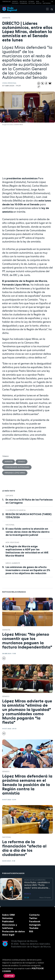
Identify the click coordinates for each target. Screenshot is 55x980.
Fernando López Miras (15, 473)
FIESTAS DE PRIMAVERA (23, 2)
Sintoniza (7, 918)
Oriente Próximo (15, 2)
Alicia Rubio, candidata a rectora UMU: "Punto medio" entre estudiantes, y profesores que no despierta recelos (37, 885)
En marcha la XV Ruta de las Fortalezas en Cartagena (29, 501)
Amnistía (6, 18)
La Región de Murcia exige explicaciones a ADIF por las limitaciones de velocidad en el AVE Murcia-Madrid (27, 551)
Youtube (34, 928)
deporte (9, 496)
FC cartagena (46, 2)
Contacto (34, 915)
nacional (10, 525)
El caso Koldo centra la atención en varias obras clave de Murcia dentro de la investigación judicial (28, 532)
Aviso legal (8, 935)
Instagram (35, 925)
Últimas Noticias (32, 2)
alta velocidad (12, 542)
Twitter (33, 918)
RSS (31, 931)
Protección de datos (13, 931)
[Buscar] (51, 9)
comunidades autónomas (17, 467)
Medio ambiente (13, 563)
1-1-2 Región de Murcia (16, 510)
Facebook (35, 921)
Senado (21, 462)
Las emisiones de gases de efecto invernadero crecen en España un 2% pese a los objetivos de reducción (28, 570)
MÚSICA (27, 894)
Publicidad (8, 921)
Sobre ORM (8, 915)
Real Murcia (39, 2)
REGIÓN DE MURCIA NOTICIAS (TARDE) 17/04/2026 (29, 516)
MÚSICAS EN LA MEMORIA (35, 880)
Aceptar (9, 976)
